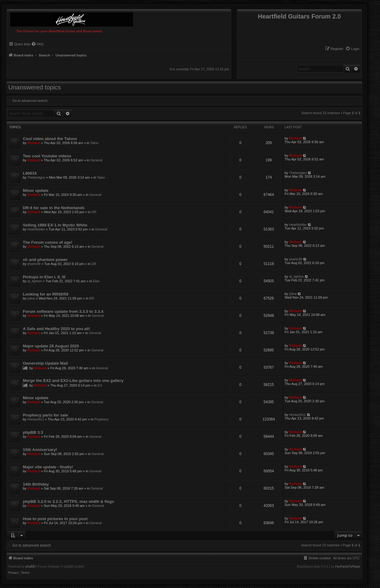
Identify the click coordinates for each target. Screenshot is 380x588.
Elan (96, 281)
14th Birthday (36, 484)
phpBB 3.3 (33, 432)
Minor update (36, 190)
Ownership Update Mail (45, 363)
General (96, 160)
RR (92, 298)
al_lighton (35, 281)
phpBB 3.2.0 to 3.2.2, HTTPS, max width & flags (68, 501)
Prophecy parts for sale (46, 415)
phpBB (30, 567)
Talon (94, 143)
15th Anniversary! (40, 450)
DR (94, 212)
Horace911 (36, 419)
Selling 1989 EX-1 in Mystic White (55, 225)
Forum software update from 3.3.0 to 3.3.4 (63, 311)
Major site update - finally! (48, 467)
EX (100, 385)
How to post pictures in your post (55, 519)
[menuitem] (352, 49)
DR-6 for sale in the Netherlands (54, 208)
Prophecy (102, 419)
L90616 (30, 173)
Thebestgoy (36, 177)
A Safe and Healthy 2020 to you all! (56, 329)
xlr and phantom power (45, 260)
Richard (34, 143)
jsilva (31, 298)
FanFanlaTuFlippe (348, 567)
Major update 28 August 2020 (51, 346)
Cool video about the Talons (50, 139)
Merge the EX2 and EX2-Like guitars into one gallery (73, 381)
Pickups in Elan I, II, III (44, 277)
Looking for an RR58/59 (46, 294)
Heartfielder (36, 229)
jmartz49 (34, 264)
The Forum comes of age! (48, 242)
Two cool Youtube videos (47, 156)
